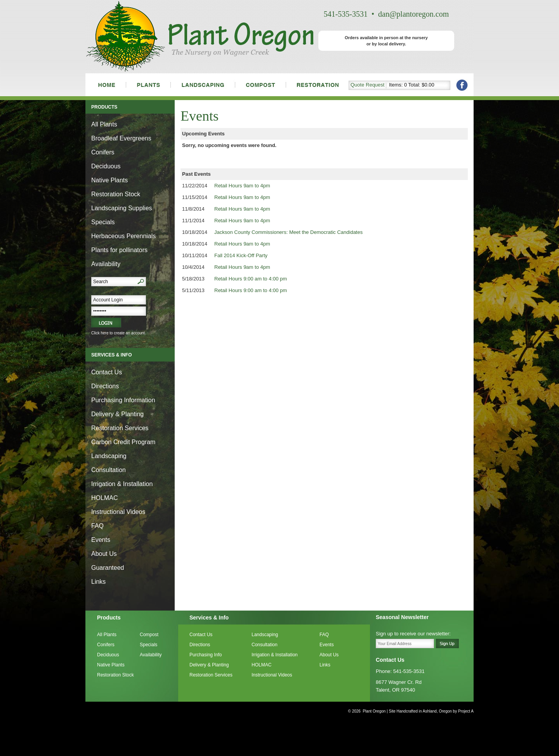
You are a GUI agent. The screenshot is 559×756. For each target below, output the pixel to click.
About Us (104, 554)
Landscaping (109, 456)
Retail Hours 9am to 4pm (242, 186)
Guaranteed (108, 568)
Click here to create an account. (119, 333)
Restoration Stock (116, 194)
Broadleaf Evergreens (121, 138)
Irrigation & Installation (122, 484)
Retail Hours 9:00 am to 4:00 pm (251, 279)
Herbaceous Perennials (123, 236)
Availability (106, 264)
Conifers (103, 152)
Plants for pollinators (119, 250)
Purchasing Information (123, 400)
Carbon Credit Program (123, 442)
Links (98, 582)
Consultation (109, 470)
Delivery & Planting (117, 414)
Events (101, 540)
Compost (149, 635)
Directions (105, 386)
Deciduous (106, 166)
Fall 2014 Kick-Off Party (241, 255)
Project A (465, 711)
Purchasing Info (206, 655)
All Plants (104, 124)
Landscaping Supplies (122, 208)
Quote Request (367, 85)
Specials (103, 222)
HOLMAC (104, 498)
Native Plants (109, 180)
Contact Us (107, 372)
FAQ (97, 526)
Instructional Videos (118, 512)
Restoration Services (120, 428)
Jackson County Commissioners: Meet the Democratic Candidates (288, 232)
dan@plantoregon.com (413, 14)
